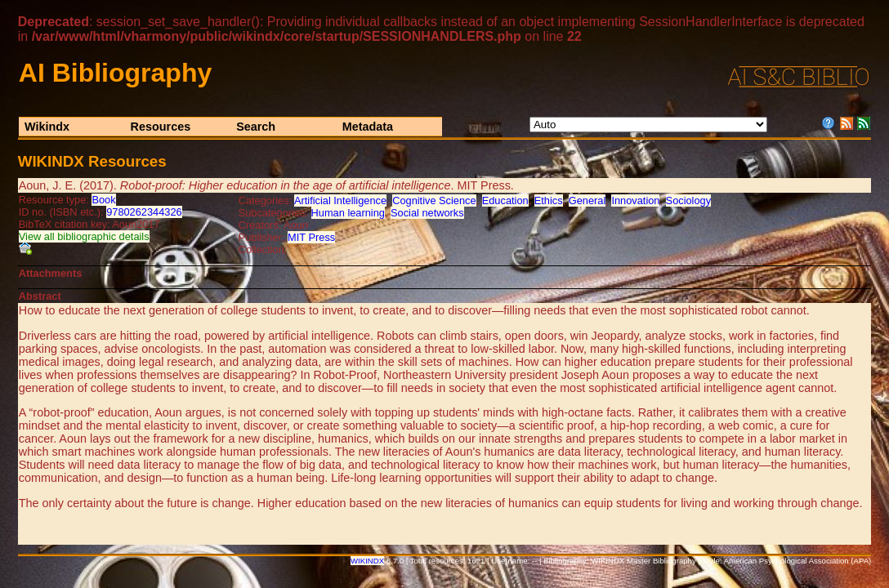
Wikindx (47, 127)
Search (256, 127)
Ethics (549, 200)
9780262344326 (144, 212)
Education (505, 200)
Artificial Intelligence (340, 200)
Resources (161, 127)
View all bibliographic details (84, 236)
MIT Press (311, 237)
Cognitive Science (434, 200)
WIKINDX (367, 561)
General (587, 200)
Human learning (348, 213)
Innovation (635, 200)
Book (103, 200)
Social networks (427, 213)
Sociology (689, 200)
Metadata (368, 127)
